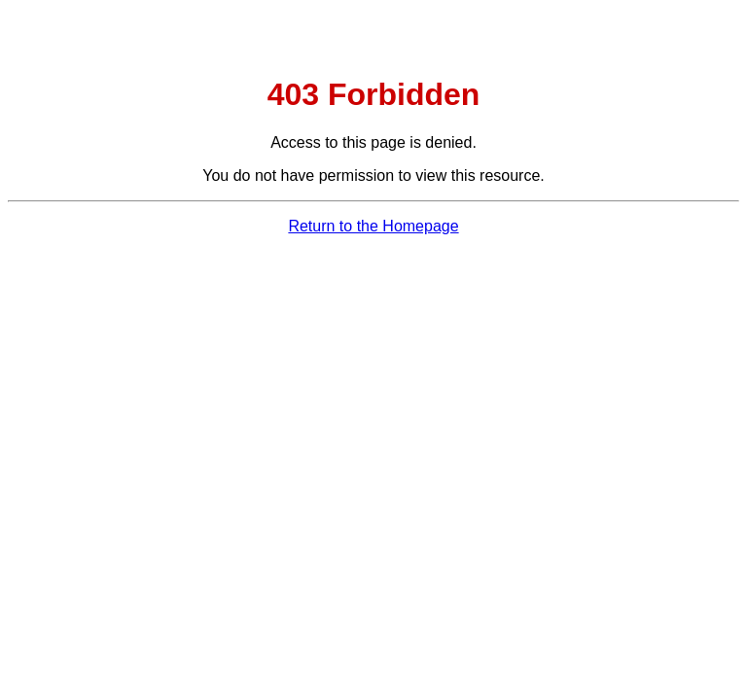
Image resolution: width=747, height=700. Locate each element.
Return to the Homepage (373, 226)
